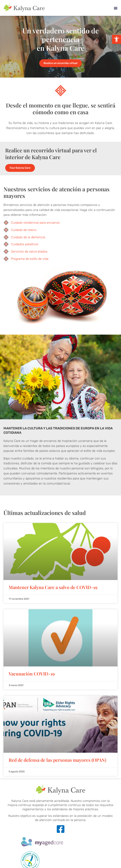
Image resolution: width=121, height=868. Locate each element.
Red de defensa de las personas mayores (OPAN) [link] (57, 760)
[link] (116, 39)
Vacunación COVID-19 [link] (32, 674)
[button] (116, 8)
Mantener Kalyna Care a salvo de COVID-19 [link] (53, 587)
